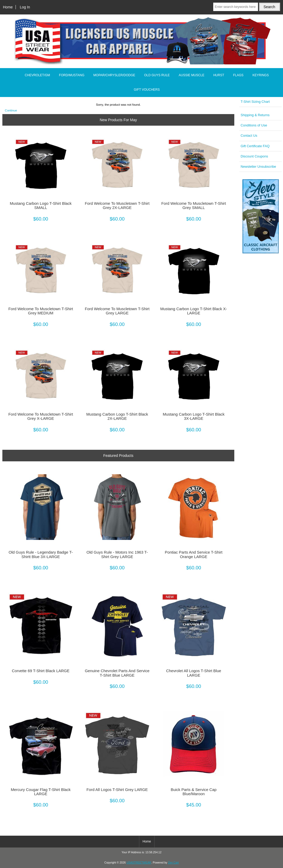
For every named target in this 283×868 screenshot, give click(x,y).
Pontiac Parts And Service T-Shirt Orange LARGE (194, 554)
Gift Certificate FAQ (255, 146)
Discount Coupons (254, 156)
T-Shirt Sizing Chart (255, 102)
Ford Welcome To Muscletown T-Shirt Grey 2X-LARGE (117, 206)
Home (8, 7)
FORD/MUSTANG (72, 75)
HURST (219, 75)
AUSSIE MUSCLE (192, 75)
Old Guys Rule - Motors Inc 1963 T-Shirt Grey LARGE (117, 554)
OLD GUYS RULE (157, 75)
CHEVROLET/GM (37, 75)
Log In (25, 7)
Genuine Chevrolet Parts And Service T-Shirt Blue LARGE (117, 673)
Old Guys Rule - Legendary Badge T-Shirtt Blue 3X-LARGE (41, 554)
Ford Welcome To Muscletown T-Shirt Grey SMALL (194, 206)
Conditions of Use (254, 125)
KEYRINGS (261, 75)
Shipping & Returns (255, 115)
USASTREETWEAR (139, 863)
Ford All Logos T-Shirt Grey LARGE (117, 790)
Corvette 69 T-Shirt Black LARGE (41, 671)
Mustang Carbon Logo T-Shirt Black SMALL (41, 206)
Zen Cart (173, 863)
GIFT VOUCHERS (147, 90)
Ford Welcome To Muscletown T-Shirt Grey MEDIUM (41, 311)
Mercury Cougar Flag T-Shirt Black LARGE (41, 792)
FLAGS (238, 75)
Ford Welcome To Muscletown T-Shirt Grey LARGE (117, 311)
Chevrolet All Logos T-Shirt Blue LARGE (194, 673)
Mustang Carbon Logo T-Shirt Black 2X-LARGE (117, 416)
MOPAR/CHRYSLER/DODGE (114, 75)
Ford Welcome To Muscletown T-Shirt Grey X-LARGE (41, 416)
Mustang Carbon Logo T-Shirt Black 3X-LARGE (194, 416)
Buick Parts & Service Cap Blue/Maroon (194, 792)
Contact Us (249, 136)
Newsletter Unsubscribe (258, 167)
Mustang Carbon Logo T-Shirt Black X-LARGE (194, 311)
